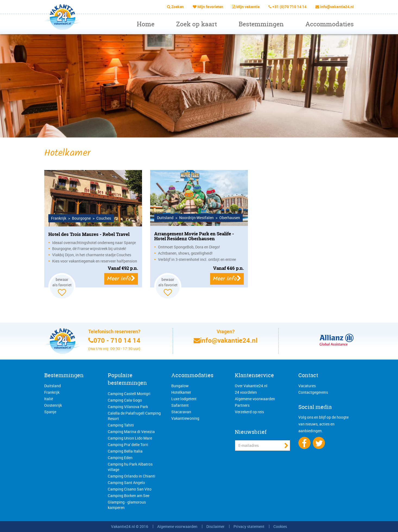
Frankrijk (52, 392)
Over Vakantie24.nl (251, 386)
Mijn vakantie (248, 7)
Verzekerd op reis (249, 412)
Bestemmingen (261, 24)
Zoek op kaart (197, 24)
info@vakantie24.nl (337, 7)
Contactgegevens (313, 392)
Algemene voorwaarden (255, 399)
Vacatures (307, 386)
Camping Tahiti (121, 425)
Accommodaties (330, 24)
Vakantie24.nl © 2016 (130, 526)
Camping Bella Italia (125, 451)
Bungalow (180, 386)
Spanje (50, 412)
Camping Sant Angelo (126, 483)
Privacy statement (249, 526)
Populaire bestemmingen (127, 379)
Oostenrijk (53, 405)
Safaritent (180, 405)
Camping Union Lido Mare (130, 438)
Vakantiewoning (185, 418)
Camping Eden (120, 458)
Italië (49, 399)
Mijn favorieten (210, 7)
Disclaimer (215, 526)
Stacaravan (181, 412)
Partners (242, 405)
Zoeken (178, 7)
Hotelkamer (181, 392)
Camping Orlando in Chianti (132, 476)
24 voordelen (246, 392)
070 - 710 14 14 (117, 340)
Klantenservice (254, 375)
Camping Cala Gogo (125, 400)
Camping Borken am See (129, 496)
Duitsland (53, 386)
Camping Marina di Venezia (131, 432)
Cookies (280, 526)
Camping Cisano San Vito (130, 489)
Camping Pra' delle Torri (128, 445)
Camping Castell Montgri (129, 394)
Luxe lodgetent (184, 399)
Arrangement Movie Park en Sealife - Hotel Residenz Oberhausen (194, 236)
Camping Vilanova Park (128, 407)
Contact (308, 375)
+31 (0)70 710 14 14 (289, 7)
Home (146, 24)
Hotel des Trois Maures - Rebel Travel (89, 234)
